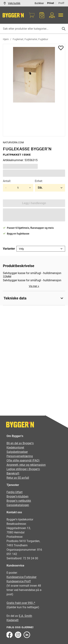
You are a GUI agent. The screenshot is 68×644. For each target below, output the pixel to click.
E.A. (22, 616)
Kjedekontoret (15, 448)
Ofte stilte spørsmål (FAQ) (23, 460)
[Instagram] (18, 635)
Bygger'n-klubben (17, 496)
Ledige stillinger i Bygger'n (23, 469)
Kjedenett (13, 620)
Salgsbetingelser (17, 452)
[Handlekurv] (32, 15)
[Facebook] (9, 635)
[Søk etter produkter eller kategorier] (34, 29)
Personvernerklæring (20, 456)
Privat (51, 3)
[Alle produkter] (61, 15)
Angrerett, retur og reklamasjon (26, 465)
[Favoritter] (42, 15)
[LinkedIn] (27, 635)
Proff (61, 3)
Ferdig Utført (15, 492)
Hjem (6, 39)
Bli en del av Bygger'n (20, 443)
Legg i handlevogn (34, 203)
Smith (28, 616)
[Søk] (64, 29)
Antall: (7, 181)
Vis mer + (34, 286)
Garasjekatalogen (18, 505)
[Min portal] (52, 15)
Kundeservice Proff (19, 581)
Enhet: (39, 181)
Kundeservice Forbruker (21, 577)
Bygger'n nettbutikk (19, 501)
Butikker (39, 3)
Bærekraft (13, 473)
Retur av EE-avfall (18, 478)
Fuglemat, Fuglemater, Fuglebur (30, 39)
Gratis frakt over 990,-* (21, 603)
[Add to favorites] (61, 48)
